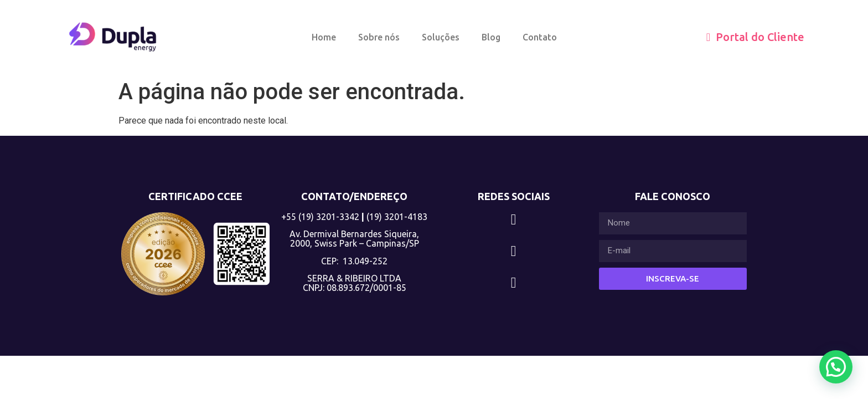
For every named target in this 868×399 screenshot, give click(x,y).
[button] (836, 367)
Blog (491, 37)
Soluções (441, 37)
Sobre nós (379, 37)
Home (324, 37)
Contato (540, 37)
